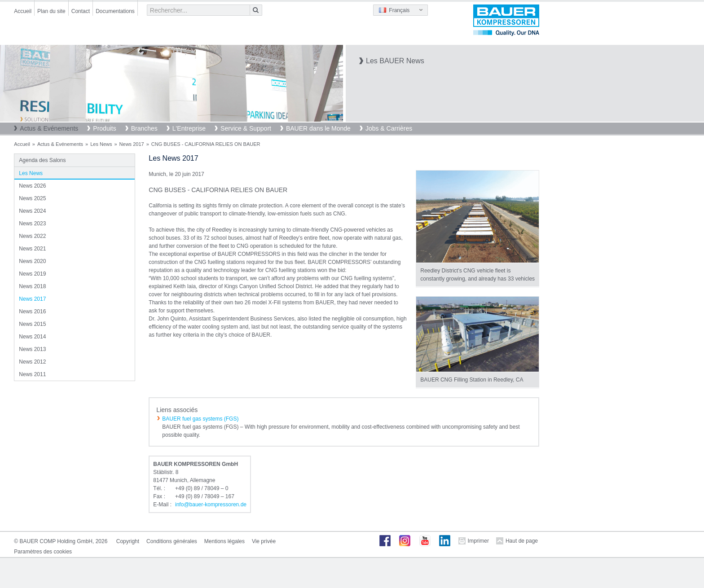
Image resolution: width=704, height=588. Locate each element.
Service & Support (246, 128)
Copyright (128, 541)
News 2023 (32, 224)
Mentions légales (224, 541)
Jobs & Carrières (389, 128)
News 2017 (132, 144)
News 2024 (32, 211)
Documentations (115, 11)
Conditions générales (172, 541)
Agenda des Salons (42, 160)
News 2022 (32, 236)
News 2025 (32, 198)
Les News (101, 144)
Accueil (23, 11)
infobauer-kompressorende (211, 505)
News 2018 (32, 286)
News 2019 (32, 274)
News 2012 (32, 362)
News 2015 (32, 324)
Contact (81, 11)
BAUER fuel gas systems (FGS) (200, 419)
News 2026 (32, 186)
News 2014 (32, 337)
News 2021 (32, 249)
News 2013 (32, 349)
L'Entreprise (189, 128)
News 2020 (32, 261)
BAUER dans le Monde (318, 128)
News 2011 (32, 374)
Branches (144, 128)
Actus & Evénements (49, 128)
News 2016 (32, 312)
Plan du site (51, 11)
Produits (104, 128)
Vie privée (264, 541)
